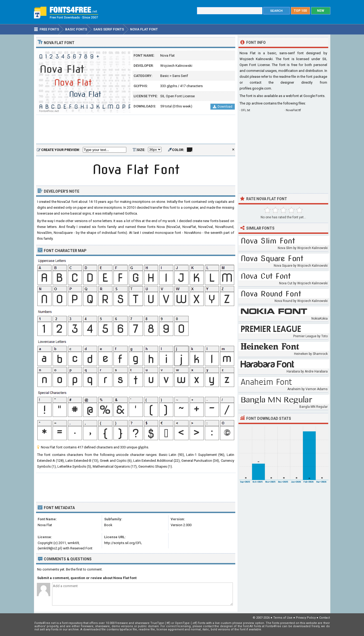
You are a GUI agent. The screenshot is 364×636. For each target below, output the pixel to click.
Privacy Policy (306, 618)
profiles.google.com (255, 88)
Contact (324, 618)
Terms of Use (283, 618)
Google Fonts (314, 96)
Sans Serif (180, 76)
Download (223, 107)
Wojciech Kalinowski (176, 66)
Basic (165, 76)
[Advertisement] (136, 130)
